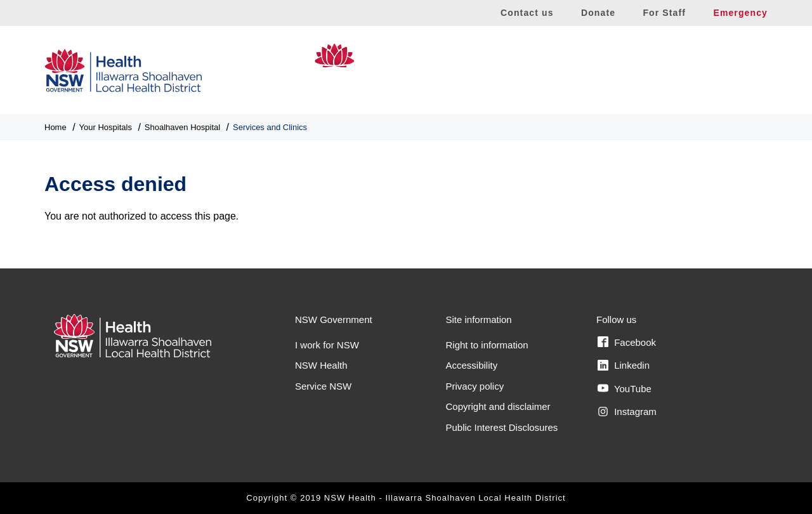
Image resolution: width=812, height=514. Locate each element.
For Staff (664, 13)
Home (56, 127)
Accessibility (472, 365)
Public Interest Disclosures (502, 427)
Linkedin (624, 366)
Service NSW (323, 386)
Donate (598, 13)
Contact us (527, 13)
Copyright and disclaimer (498, 406)
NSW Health (321, 365)
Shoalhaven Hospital (680, 70)
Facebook (627, 342)
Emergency (740, 13)
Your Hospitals (106, 127)
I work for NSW (327, 345)
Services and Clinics (270, 127)
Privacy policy (475, 386)
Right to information (487, 345)
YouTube (625, 388)
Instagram (627, 412)
